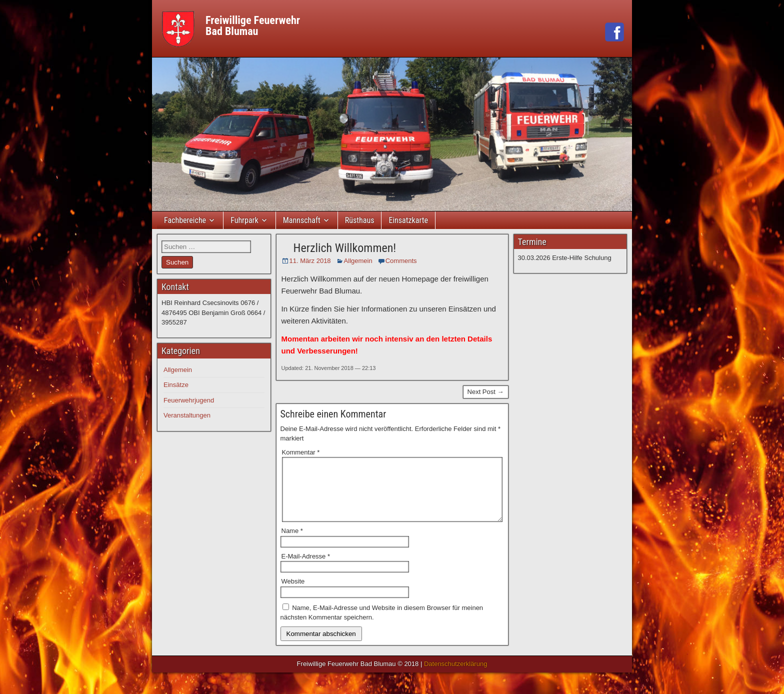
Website (293, 593)
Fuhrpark (244, 220)
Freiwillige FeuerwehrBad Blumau (253, 25)
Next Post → (486, 392)
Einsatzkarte (408, 220)
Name (292, 543)
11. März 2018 (310, 261)
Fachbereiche (185, 220)
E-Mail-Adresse (306, 568)
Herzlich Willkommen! (345, 248)
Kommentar (301, 452)
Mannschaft (302, 220)
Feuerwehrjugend (189, 400)
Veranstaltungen (187, 415)
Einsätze (176, 385)
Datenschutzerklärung (455, 676)
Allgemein (358, 261)
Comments (401, 261)
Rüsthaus (360, 220)
